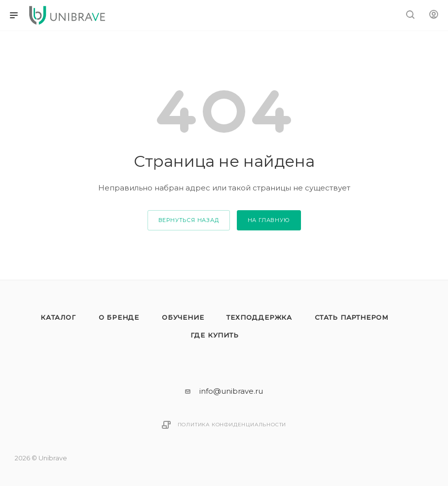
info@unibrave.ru (231, 391)
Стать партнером (352, 317)
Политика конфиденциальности (232, 425)
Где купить (215, 335)
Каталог (58, 317)
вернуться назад (189, 220)
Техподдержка (259, 317)
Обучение (183, 317)
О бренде (119, 317)
